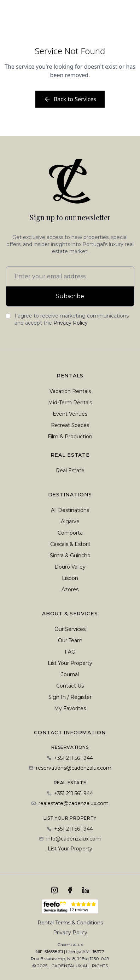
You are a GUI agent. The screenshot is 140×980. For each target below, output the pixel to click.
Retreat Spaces (70, 425)
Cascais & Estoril (70, 544)
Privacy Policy (71, 323)
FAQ (70, 652)
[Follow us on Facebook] (70, 890)
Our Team (70, 640)
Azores (70, 589)
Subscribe (70, 296)
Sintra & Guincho (70, 555)
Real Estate (70, 471)
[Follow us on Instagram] (54, 890)
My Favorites (70, 708)
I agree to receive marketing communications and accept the (72, 319)
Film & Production (70, 437)
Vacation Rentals (70, 391)
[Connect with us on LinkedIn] (86, 890)
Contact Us (70, 686)
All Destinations (70, 510)
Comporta (70, 533)
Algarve (70, 522)
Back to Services (70, 99)
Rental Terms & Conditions (70, 923)
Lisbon (70, 578)
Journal (70, 674)
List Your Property (70, 663)
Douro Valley (70, 567)
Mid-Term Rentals (70, 403)
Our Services (70, 629)
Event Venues (70, 414)
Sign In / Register (70, 697)
